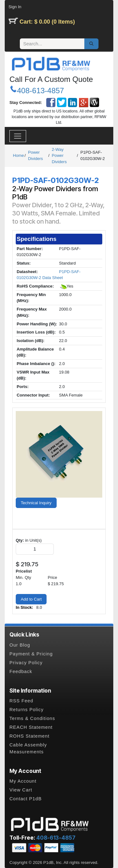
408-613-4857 (40, 91)
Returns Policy (27, 710)
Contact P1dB (25, 799)
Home (18, 155)
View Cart (21, 790)
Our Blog (20, 645)
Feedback (21, 671)
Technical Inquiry (36, 503)
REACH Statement (31, 727)
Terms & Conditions (32, 718)
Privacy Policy (26, 663)
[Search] (91, 44)
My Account (23, 781)
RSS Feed (21, 701)
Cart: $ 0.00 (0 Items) (47, 22)
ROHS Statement (29, 736)
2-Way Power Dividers (59, 156)
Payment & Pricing (31, 654)
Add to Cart (31, 599)
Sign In (15, 7)
